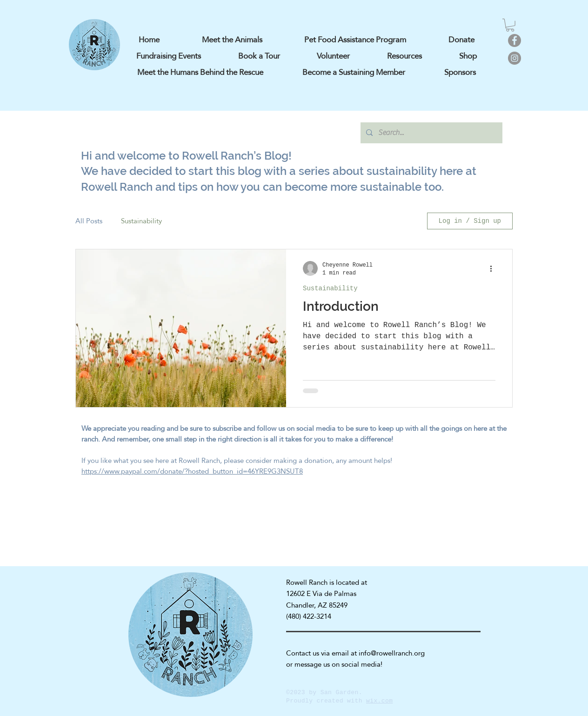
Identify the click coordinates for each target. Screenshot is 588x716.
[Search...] (431, 133)
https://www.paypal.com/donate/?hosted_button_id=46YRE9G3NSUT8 (192, 471)
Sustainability (141, 221)
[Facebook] (514, 40)
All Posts (89, 221)
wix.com (379, 701)
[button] (510, 25)
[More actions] (494, 268)
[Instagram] (514, 58)
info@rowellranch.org (392, 653)
